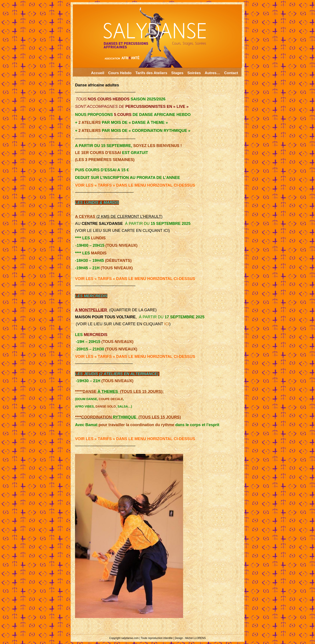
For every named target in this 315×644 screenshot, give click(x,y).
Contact (231, 73)
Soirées (194, 73)
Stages (177, 73)
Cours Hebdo (120, 73)
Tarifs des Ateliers (151, 73)
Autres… (213, 73)
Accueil (98, 73)
